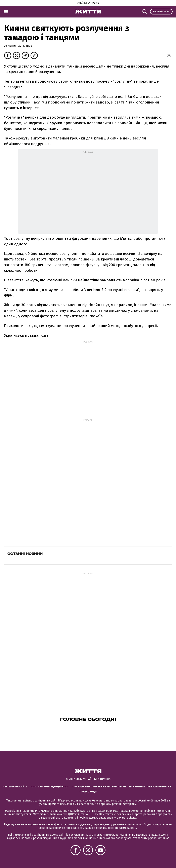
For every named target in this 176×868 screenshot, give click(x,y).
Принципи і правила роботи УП (151, 787)
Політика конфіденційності (50, 787)
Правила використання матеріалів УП (99, 787)
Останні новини (25, 554)
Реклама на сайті (15, 787)
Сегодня (13, 87)
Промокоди (88, 792)
